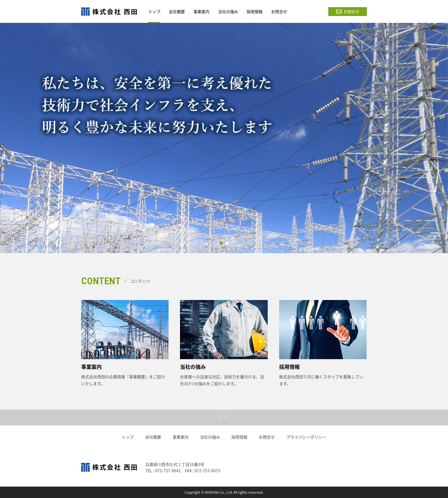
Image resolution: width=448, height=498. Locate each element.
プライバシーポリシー (306, 437)
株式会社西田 (109, 11)
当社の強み (210, 437)
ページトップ (224, 418)
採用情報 (239, 437)
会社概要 (153, 437)
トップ (128, 437)
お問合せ (348, 11)
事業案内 (181, 437)
